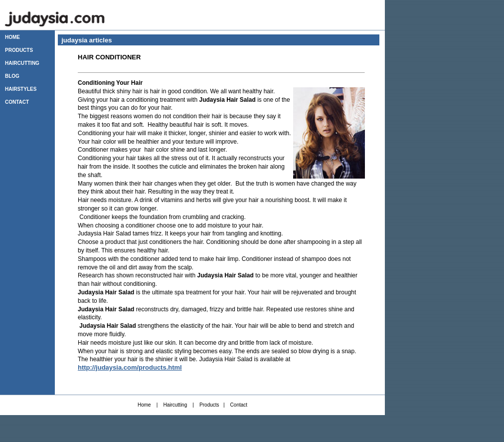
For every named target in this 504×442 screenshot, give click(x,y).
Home (144, 405)
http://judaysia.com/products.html (130, 367)
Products (209, 405)
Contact (239, 405)
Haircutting (175, 405)
